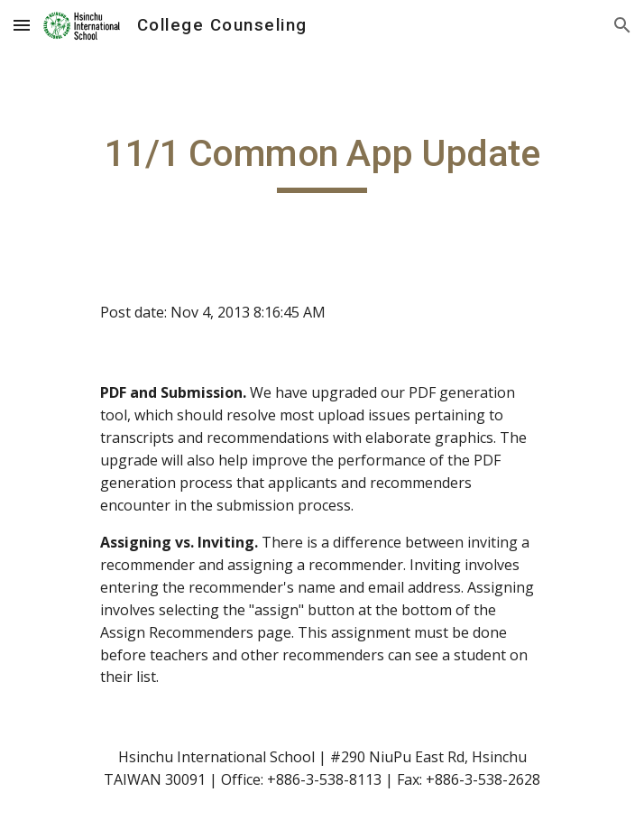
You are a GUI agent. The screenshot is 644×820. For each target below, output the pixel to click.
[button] (22, 25)
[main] (322, 161)
